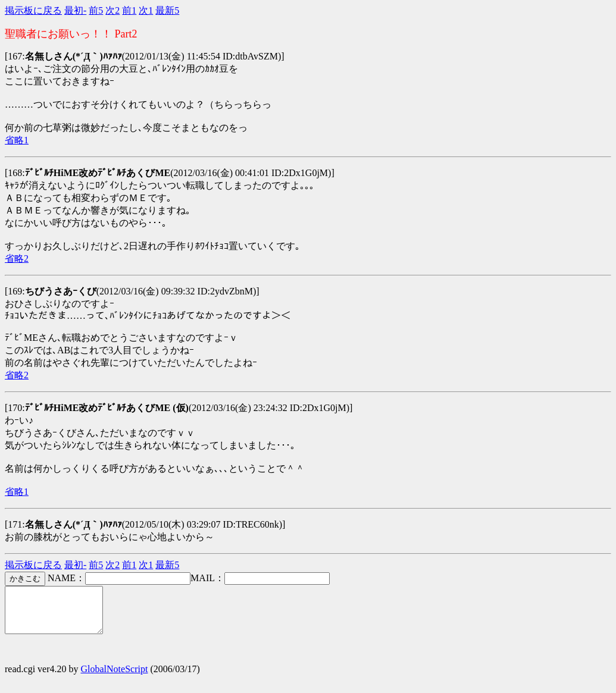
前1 (129, 10)
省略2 (17, 258)
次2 (112, 10)
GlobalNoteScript (115, 678)
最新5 (167, 10)
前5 (96, 10)
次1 (146, 10)
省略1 (17, 140)
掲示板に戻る (33, 10)
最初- (75, 10)
